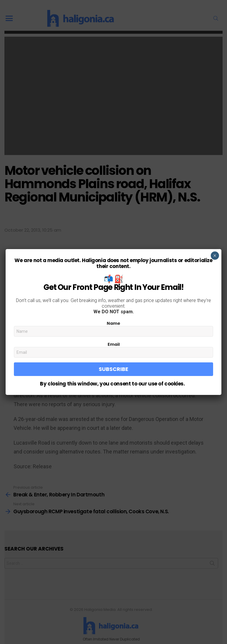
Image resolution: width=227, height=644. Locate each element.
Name (113, 323)
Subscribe (113, 369)
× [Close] (215, 256)
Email (114, 344)
